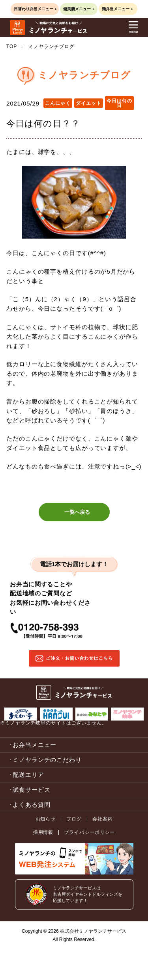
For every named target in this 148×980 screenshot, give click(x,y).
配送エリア (28, 775)
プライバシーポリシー (89, 832)
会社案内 (103, 819)
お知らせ (46, 819)
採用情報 (43, 832)
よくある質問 (31, 805)
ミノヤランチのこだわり (47, 760)
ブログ (74, 819)
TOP (12, 46)
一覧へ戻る (77, 512)
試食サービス (31, 790)
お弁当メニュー (35, 745)
